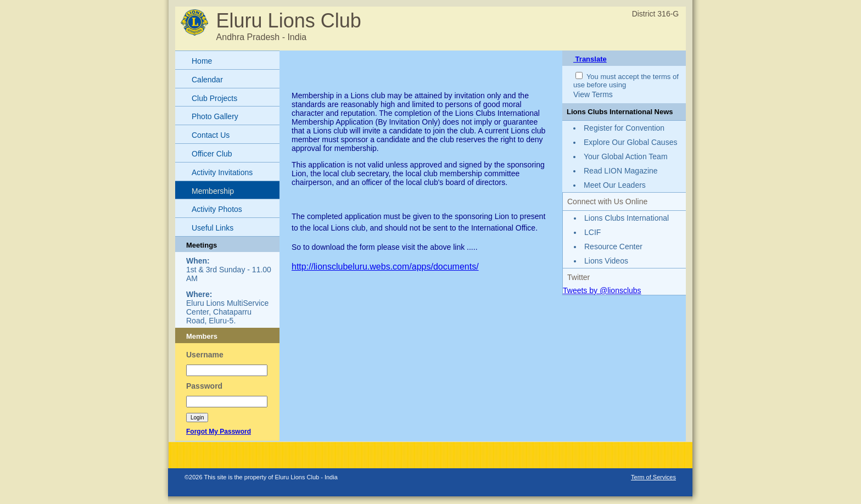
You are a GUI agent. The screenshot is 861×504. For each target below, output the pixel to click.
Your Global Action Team (626, 156)
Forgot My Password (219, 432)
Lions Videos (606, 261)
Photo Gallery (215, 116)
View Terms (593, 94)
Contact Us (211, 135)
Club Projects (214, 98)
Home (202, 61)
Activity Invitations (222, 172)
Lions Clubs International (627, 218)
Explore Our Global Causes (630, 142)
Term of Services (653, 477)
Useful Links (213, 228)
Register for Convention (624, 128)
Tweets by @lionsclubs (602, 290)
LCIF (592, 232)
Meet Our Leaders (615, 185)
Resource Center (613, 247)
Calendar (207, 80)
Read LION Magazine (621, 171)
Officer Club (212, 154)
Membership (213, 191)
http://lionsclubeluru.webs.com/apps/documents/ (385, 267)
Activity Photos (217, 209)
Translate (590, 59)
